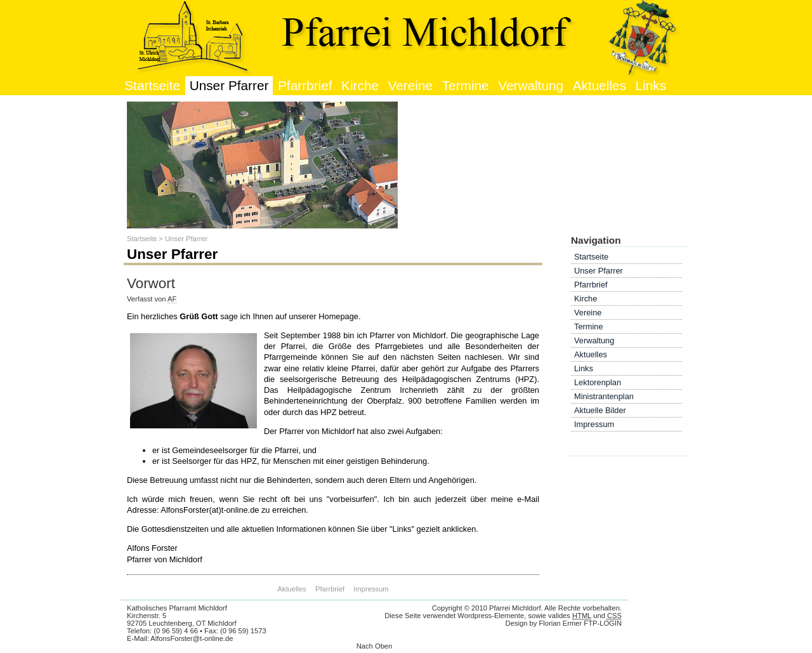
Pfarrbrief (305, 85)
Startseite (152, 85)
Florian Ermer (560, 623)
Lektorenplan (598, 382)
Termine (466, 85)
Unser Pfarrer (229, 85)
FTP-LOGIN (603, 623)
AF (172, 299)
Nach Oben (375, 646)
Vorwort (151, 283)
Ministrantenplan (604, 396)
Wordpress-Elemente (491, 616)
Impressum (371, 589)
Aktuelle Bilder (600, 410)
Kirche (360, 85)
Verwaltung (531, 85)
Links (651, 85)
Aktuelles (599, 85)
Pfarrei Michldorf (515, 608)
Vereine (411, 85)
